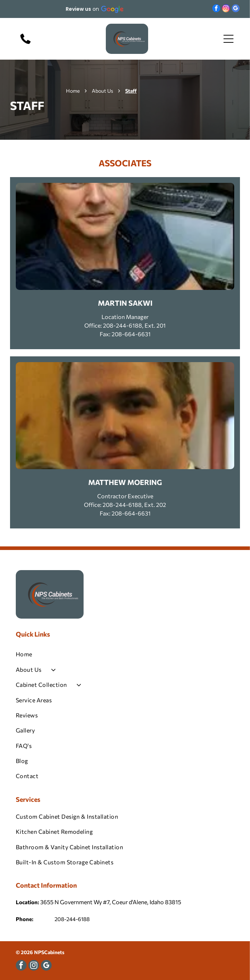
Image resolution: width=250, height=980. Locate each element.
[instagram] (226, 9)
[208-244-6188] (25, 43)
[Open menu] (228, 39)
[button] (94, 9)
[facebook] (216, 9)
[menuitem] (125, 654)
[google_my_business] (236, 9)
